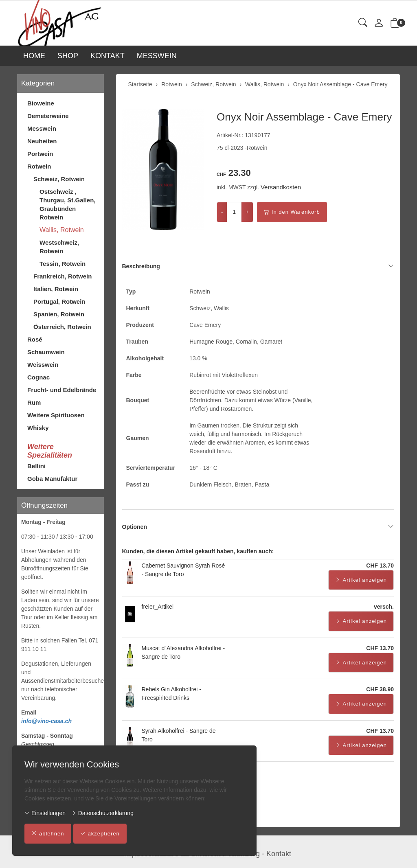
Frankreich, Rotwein (63, 276)
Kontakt (279, 854)
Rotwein (39, 166)
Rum (34, 402)
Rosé (35, 339)
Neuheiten (42, 141)
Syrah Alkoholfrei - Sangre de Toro (179, 735)
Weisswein (43, 365)
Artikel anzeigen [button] (361, 580)
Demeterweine (48, 116)
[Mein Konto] (379, 23)
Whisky (38, 428)
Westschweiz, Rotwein (59, 247)
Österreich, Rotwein (62, 327)
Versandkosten (281, 187)
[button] (363, 23)
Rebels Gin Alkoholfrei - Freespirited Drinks (171, 694)
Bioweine (41, 103)
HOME (34, 56)
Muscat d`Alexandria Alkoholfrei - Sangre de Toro (183, 652)
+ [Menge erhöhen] (247, 212)
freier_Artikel (158, 607)
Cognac (38, 377)
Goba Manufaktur (52, 479)
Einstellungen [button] (45, 813)
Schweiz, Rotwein (59, 179)
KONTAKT (108, 56)
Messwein (42, 128)
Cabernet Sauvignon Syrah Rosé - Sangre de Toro (183, 570)
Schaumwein (46, 352)
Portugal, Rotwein (59, 301)
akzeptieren (100, 834)
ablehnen (48, 834)
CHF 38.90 (380, 689)
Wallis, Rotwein (62, 230)
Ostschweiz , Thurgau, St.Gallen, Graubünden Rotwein (68, 204)
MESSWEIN (157, 56)
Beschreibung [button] (258, 266)
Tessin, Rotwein (63, 264)
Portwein (40, 154)
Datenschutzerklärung (102, 813)
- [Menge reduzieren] (222, 212)
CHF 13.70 (380, 566)
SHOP (68, 56)
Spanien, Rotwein (59, 314)
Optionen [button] (258, 527)
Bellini (36, 466)
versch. (384, 607)
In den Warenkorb (292, 212)
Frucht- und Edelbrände (62, 390)
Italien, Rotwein (56, 289)
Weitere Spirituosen (56, 415)
